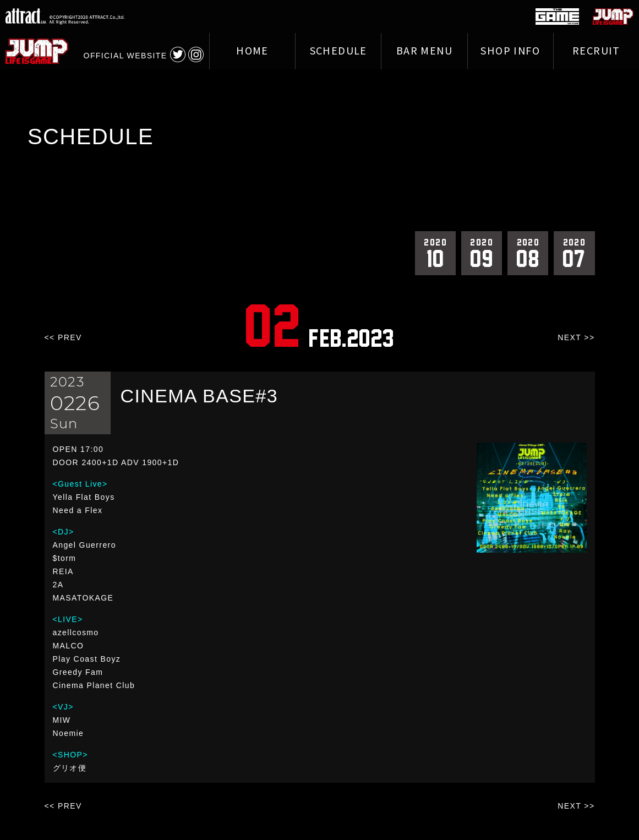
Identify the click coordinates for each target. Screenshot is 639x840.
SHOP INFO (510, 51)
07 (574, 253)
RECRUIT (596, 51)
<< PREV (63, 337)
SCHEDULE (338, 51)
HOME (252, 51)
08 (528, 253)
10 (435, 253)
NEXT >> (576, 337)
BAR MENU (424, 51)
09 (482, 253)
